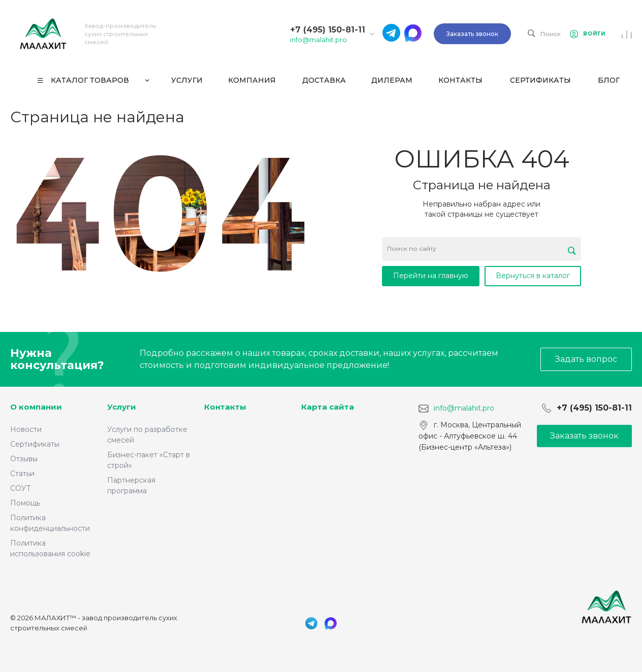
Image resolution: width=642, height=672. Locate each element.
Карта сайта (328, 407)
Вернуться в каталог (533, 276)
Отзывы (24, 459)
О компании (36, 407)
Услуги (122, 407)
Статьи (22, 474)
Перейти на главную (431, 276)
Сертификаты (35, 444)
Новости (26, 429)
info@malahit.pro (318, 40)
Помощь (25, 503)
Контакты (225, 407)
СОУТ (21, 488)
